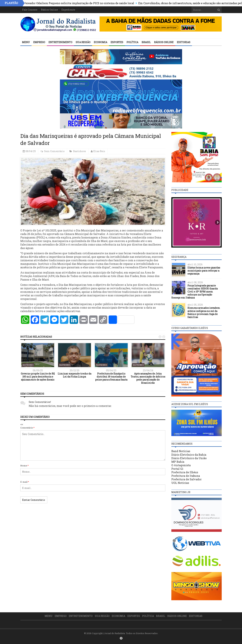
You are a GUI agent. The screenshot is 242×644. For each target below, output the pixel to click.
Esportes (117, 42)
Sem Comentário (54, 151)
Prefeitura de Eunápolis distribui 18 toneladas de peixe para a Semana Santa (111, 377)
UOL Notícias (180, 483)
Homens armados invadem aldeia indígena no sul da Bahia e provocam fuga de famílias (204, 312)
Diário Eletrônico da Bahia (189, 455)
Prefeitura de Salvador (186, 479)
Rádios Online (49, 10)
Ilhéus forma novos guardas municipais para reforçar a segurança (204, 271)
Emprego (39, 42)
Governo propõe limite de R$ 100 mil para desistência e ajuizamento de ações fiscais (38, 377)
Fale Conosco (30, 10)
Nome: (25, 466)
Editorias (184, 42)
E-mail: (25, 482)
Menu (26, 42)
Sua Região (83, 42)
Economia (101, 42)
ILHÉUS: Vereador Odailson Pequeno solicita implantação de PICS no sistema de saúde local (77, 3)
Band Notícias (181, 451)
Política (132, 42)
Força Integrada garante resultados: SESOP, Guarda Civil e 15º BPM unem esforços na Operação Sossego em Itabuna (195, 292)
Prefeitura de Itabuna (186, 476)
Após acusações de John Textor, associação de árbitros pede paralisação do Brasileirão (148, 378)
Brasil (146, 42)
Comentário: (27, 428)
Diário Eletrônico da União (189, 458)
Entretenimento (60, 42)
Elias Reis (99, 151)
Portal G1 (177, 469)
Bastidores (80, 151)
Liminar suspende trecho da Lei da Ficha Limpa (75, 375)
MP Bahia (178, 462)
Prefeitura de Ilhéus (185, 472)
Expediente (68, 10)
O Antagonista (181, 465)
